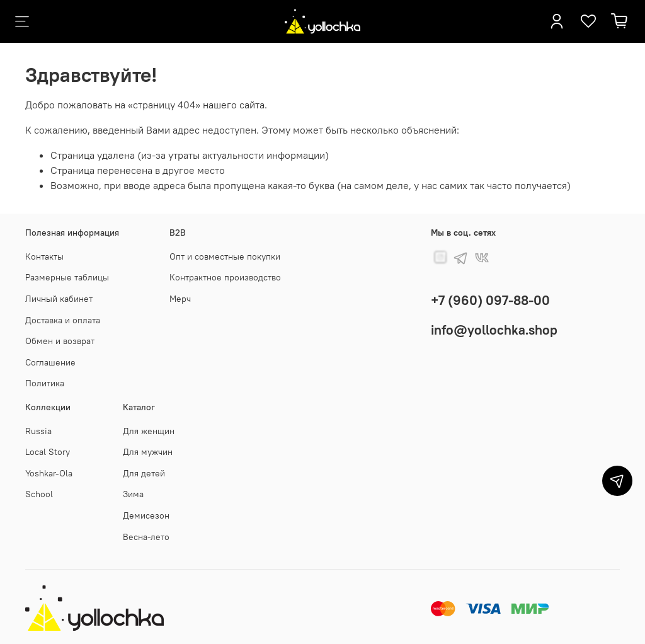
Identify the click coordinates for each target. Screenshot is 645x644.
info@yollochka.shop (494, 330)
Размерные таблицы (67, 277)
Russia (38, 431)
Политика (45, 383)
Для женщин (149, 431)
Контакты (44, 256)
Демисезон (146, 515)
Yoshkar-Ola (49, 473)
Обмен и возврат (60, 341)
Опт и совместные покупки (225, 256)
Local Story (48, 452)
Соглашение (50, 362)
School (39, 494)
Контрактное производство (225, 277)
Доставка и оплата (63, 320)
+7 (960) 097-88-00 (490, 300)
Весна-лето (146, 537)
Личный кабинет (59, 299)
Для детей (144, 473)
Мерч (180, 299)
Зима (133, 494)
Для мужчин (148, 452)
